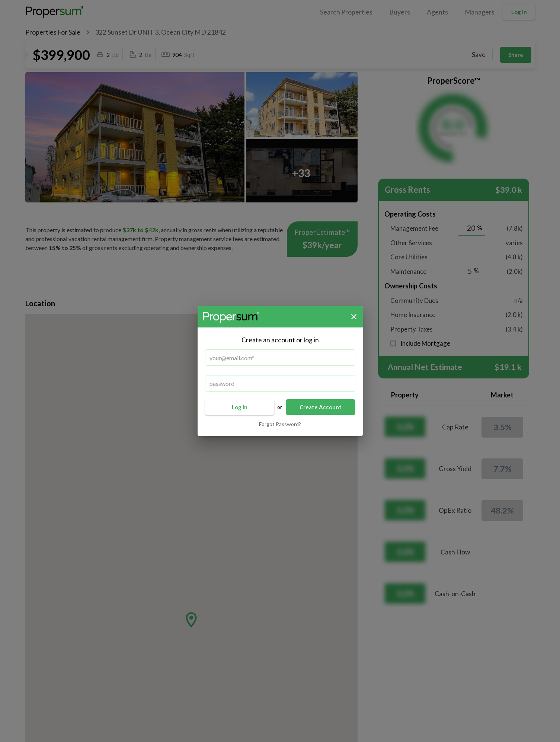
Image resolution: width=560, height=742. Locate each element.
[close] (354, 317)
